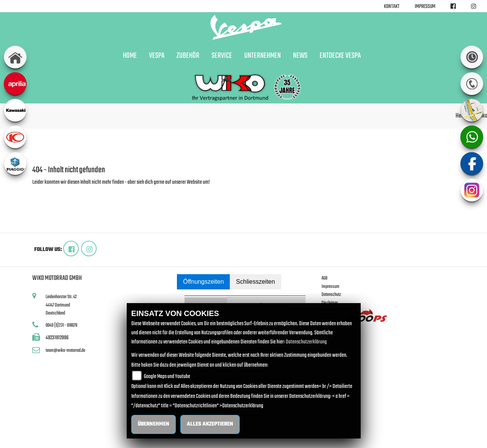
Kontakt (392, 7)
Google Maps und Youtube (167, 377)
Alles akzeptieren (210, 424)
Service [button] (222, 56)
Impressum (425, 7)
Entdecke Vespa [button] (340, 56)
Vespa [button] (157, 56)
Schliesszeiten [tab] (255, 282)
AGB (325, 278)
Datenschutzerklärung (306, 342)
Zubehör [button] (188, 56)
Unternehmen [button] (263, 56)
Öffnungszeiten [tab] (203, 282)
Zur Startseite (45, 191)
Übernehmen (154, 424)
